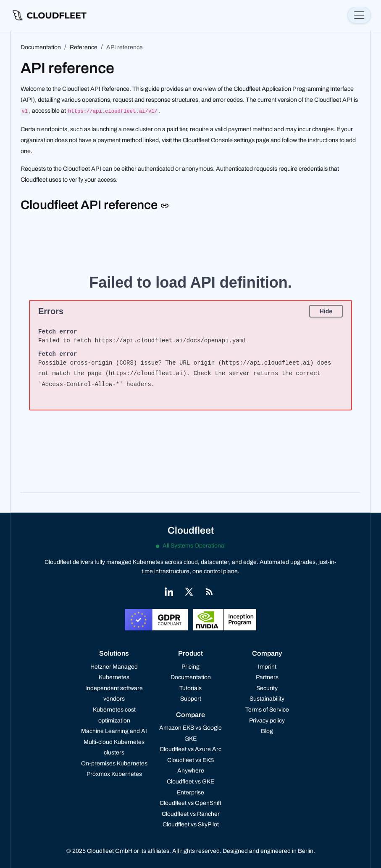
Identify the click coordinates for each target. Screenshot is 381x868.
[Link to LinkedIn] (169, 592)
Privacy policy (267, 721)
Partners (267, 677)
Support (191, 699)
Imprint (267, 667)
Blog (267, 731)
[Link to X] (189, 592)
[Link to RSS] (209, 592)
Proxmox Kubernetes (114, 774)
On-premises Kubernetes (114, 763)
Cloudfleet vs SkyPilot (191, 824)
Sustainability (267, 699)
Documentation (191, 677)
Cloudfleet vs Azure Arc (190, 749)
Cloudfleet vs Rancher (191, 814)
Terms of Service (267, 710)
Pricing (190, 667)
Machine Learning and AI (114, 731)
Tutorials (190, 688)
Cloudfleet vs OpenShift (190, 803)
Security (267, 688)
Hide (326, 311)
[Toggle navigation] (359, 15)
